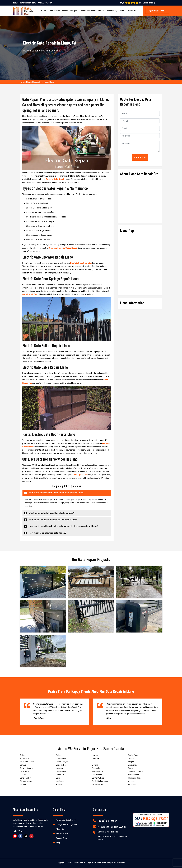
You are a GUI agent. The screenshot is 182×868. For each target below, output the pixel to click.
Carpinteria (24, 771)
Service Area (61, 838)
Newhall (95, 755)
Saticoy (131, 758)
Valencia (132, 781)
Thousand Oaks (134, 778)
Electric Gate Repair (55, 179)
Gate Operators (80, 475)
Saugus (131, 762)
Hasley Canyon (62, 762)
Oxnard (95, 765)
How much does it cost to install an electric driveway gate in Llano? (63, 526)
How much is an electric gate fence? (48, 533)
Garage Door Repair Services (81, 11)
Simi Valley (132, 765)
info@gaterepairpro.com (24, 3)
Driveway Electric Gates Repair (63, 248)
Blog (58, 843)
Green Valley (61, 758)
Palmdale (96, 768)
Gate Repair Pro (30, 294)
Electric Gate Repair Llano (43, 82)
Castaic (23, 775)
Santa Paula (133, 755)
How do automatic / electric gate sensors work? (54, 520)
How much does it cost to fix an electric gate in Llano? (57, 493)
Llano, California (46, 3)
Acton (22, 755)
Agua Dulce (24, 758)
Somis (131, 768)
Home (41, 11)
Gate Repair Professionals (114, 863)
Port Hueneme (98, 775)
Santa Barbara (98, 778)
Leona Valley (61, 771)
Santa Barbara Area (100, 781)
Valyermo (132, 784)
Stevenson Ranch (135, 771)
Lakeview (60, 768)
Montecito (60, 781)
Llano (29, 82)
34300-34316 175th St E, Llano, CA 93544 (112, 838)
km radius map (140, 263)
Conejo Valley (25, 778)
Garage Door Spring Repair (67, 825)
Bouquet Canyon (27, 762)
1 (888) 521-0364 (157, 11)
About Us (60, 829)
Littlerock (60, 775)
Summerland (133, 775)
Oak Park (96, 758)
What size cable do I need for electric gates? (52, 513)
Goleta (59, 755)
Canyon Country (27, 768)
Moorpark (60, 784)
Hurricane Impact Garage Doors (112, 11)
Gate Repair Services (56, 11)
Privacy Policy (62, 834)
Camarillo (24, 765)
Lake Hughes (61, 765)
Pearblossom (97, 771)
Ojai (93, 762)
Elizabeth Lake (26, 781)
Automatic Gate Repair (66, 820)
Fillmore (23, 784)
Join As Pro (134, 11)
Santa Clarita (97, 784)
